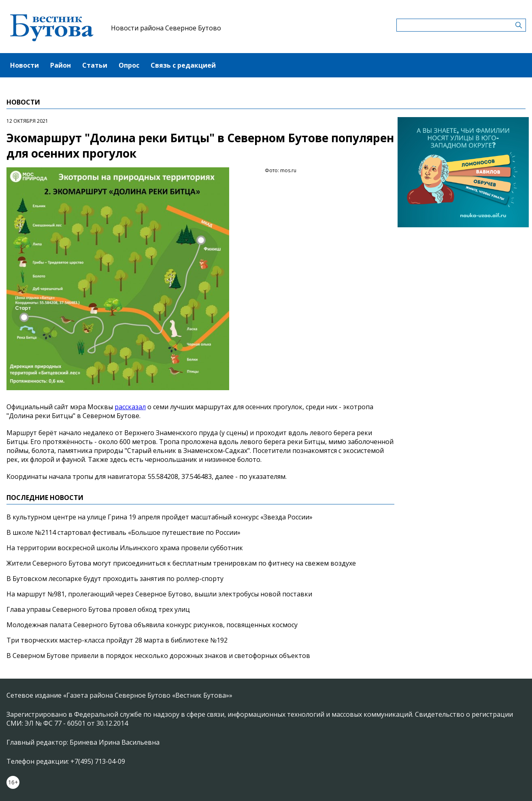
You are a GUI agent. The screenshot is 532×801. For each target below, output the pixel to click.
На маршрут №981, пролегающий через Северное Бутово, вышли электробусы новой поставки (159, 594)
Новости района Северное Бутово (166, 28)
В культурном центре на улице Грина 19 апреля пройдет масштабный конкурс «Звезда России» (160, 517)
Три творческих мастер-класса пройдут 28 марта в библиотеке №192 (117, 640)
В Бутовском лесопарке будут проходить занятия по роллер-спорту (115, 579)
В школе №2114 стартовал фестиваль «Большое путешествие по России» (123, 532)
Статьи (95, 65)
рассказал (130, 407)
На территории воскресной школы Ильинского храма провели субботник (125, 548)
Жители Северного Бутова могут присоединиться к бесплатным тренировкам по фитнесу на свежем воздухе (181, 563)
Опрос (129, 65)
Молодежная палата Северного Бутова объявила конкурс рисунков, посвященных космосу (152, 625)
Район (61, 65)
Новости (24, 65)
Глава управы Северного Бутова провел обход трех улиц (98, 609)
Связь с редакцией (183, 65)
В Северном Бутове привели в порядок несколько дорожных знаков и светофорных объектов (158, 656)
